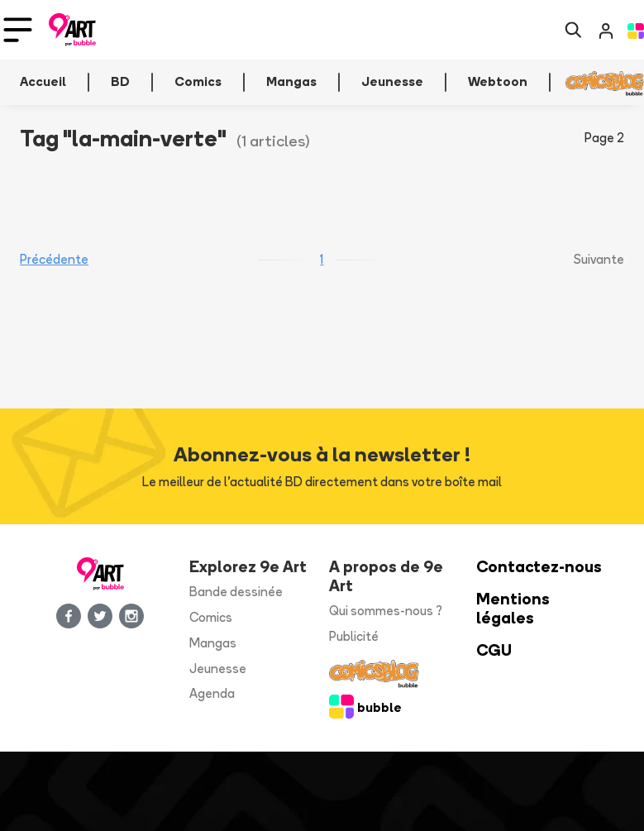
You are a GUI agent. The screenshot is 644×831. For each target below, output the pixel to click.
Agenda (212, 693)
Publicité (354, 636)
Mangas (213, 643)
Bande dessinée (236, 592)
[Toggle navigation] (18, 30)
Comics (211, 617)
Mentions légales (513, 609)
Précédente (54, 259)
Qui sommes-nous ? (386, 611)
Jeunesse (218, 669)
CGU (494, 650)
